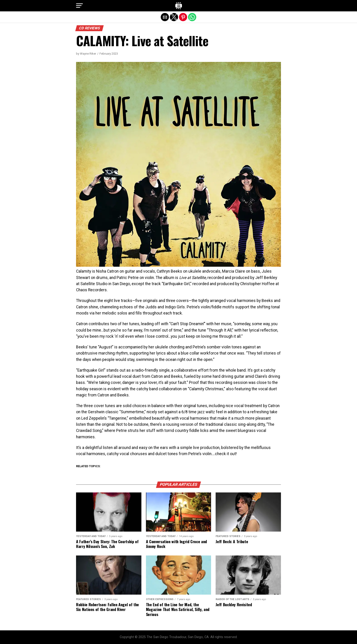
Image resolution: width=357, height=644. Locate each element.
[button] (79, 6)
